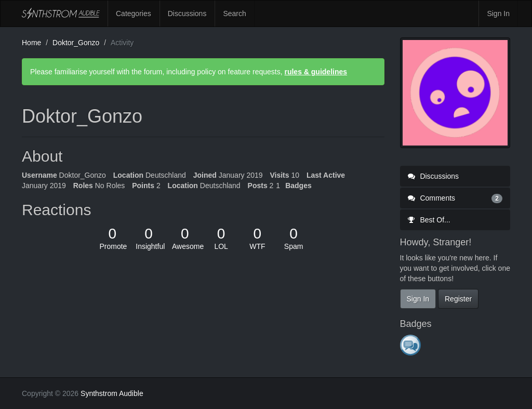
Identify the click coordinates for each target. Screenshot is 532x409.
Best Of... (429, 220)
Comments (455, 198)
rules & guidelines (316, 72)
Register (458, 299)
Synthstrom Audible (61, 14)
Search (234, 14)
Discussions (187, 14)
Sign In (498, 14)
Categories (134, 14)
